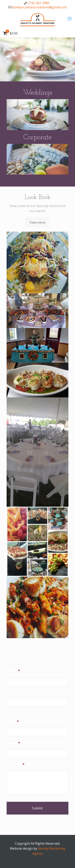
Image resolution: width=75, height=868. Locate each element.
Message (15, 765)
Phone (13, 743)
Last (10, 713)
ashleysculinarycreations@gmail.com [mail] (39, 7)
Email (13, 722)
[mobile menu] (70, 18)
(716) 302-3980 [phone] (38, 3)
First (10, 693)
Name (13, 671)
